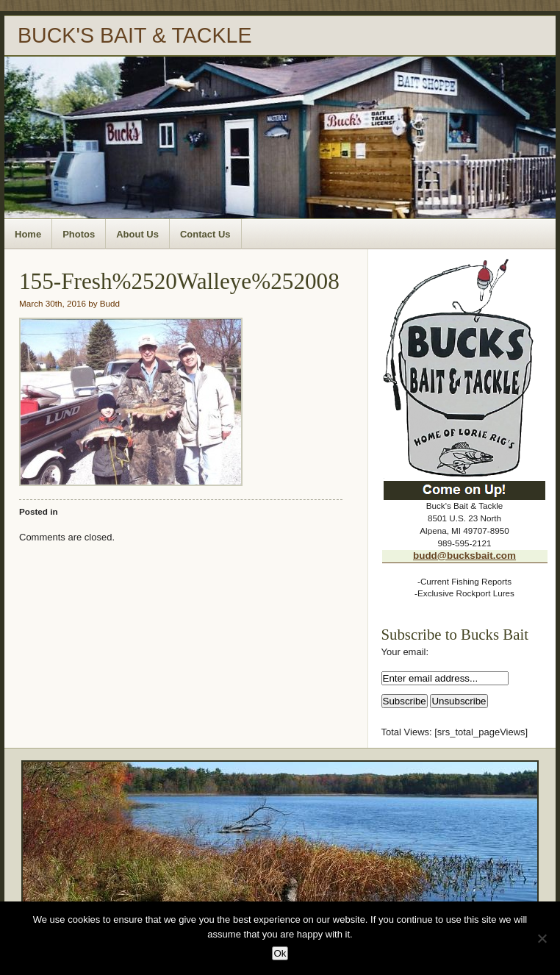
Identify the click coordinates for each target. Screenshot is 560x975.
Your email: (405, 652)
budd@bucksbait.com (464, 556)
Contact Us (205, 234)
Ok (280, 953)
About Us (137, 234)
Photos (79, 234)
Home (28, 234)
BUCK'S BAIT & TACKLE (135, 35)
